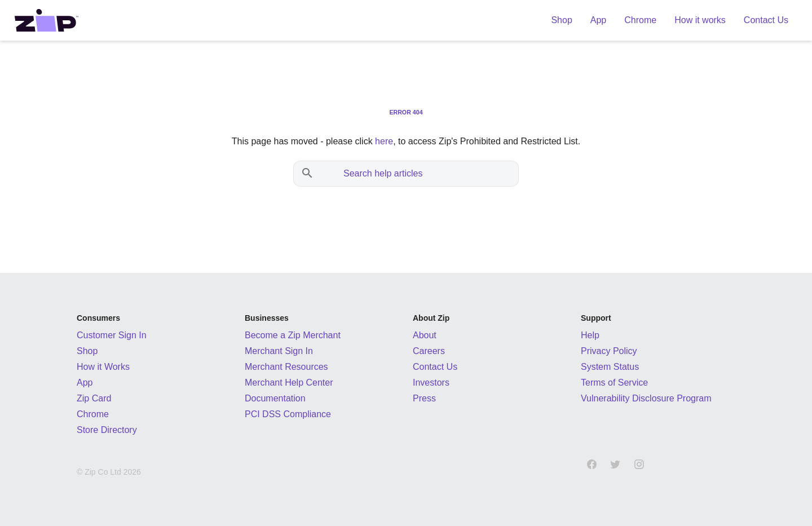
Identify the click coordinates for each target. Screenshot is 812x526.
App (85, 383)
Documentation (275, 398)
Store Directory (107, 430)
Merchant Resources (286, 367)
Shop (87, 351)
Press (424, 398)
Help (590, 335)
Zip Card (94, 398)
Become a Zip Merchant (293, 335)
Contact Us (435, 367)
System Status (610, 367)
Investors (431, 383)
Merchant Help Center (289, 383)
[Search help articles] (417, 174)
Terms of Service (614, 383)
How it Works (103, 367)
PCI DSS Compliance (288, 414)
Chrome (93, 414)
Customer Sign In (112, 335)
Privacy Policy (609, 351)
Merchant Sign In (279, 351)
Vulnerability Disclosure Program (646, 398)
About (425, 335)
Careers (429, 351)
